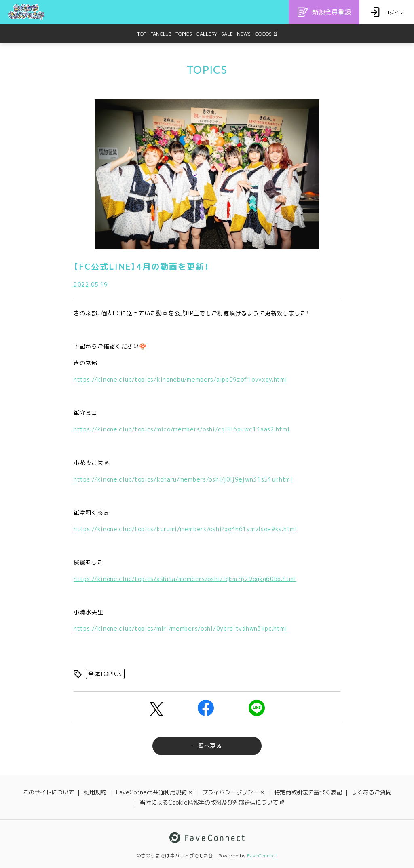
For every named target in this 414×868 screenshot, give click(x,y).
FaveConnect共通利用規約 (154, 792)
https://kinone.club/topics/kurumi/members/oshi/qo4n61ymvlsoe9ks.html (185, 529)
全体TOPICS (105, 674)
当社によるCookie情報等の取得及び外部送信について (212, 802)
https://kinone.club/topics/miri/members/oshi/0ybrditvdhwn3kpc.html (180, 628)
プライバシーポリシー (233, 792)
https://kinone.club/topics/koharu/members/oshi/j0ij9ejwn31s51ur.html (183, 479)
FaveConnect (262, 856)
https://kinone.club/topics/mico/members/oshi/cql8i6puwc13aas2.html (182, 429)
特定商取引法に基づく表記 (308, 792)
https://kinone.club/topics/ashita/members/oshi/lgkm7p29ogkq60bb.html (185, 579)
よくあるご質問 (372, 792)
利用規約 (95, 792)
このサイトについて (49, 792)
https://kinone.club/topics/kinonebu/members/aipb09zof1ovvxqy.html (181, 379)
